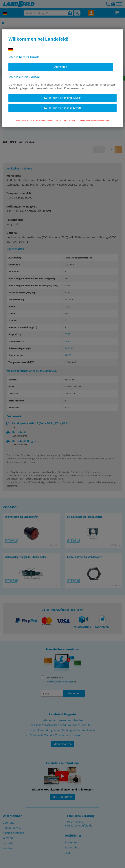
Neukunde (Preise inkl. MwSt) (62, 108)
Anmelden (61, 67)
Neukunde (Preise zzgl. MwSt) (63, 98)
